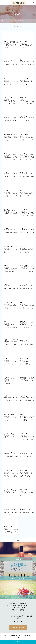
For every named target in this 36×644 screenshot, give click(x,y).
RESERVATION (13, 636)
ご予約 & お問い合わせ (18, 628)
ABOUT (6, 636)
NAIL (21, 636)
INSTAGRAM (27, 636)
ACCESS (18, 638)
